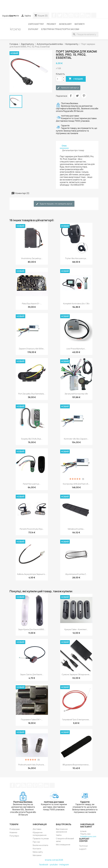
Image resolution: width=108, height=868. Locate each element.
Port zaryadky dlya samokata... (32, 394)
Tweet (77, 96)
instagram (64, 865)
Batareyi (80, 24)
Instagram (82, 15)
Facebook (54, 15)
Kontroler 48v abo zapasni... (76, 439)
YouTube (71, 15)
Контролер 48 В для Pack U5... (76, 484)
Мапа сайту (38, 852)
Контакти (37, 849)
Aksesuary (65, 24)
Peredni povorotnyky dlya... (32, 529)
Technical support (83, 847)
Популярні (14, 836)
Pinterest (77, 15)
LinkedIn (88, 15)
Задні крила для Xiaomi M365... (32, 629)
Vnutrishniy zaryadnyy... (32, 258)
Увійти (59, 835)
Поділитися (71, 96)
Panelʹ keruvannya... (32, 484)
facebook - (44, 865)
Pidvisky (51, 24)
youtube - (55, 865)
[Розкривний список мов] (9, 16)
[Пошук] (85, 34)
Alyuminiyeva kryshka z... (76, 574)
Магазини (37, 855)
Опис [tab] (64, 146)
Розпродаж (15, 829)
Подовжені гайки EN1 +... (32, 720)
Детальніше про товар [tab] (73, 150)
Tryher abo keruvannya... (76, 258)
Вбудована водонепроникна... (76, 765)
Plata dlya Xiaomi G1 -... (32, 304)
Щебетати (60, 15)
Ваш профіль (64, 824)
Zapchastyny (36, 24)
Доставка (37, 829)
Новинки (13, 832)
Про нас (36, 842)
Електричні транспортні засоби (60, 29)
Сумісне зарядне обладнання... (76, 674)
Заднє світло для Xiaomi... (32, 674)
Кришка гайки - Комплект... (76, 629)
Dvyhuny (33, 29)
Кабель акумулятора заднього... (32, 574)
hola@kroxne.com (88, 836)
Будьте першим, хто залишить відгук (54, 204)
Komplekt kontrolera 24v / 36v (76, 304)
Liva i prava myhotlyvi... (76, 349)
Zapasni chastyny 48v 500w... (32, 349)
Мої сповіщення (63, 845)
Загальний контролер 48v (76, 394)
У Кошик (76, 79)
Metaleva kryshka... (76, 529)
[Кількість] (59, 79)
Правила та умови (41, 838)
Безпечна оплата (40, 845)
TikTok (94, 15)
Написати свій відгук (68, 88)
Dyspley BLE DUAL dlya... (32, 439)
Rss (65, 15)
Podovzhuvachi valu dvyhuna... (32, 765)
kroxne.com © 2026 (54, 860)
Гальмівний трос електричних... (76, 720)
